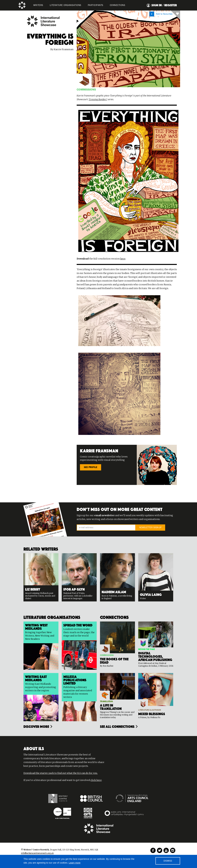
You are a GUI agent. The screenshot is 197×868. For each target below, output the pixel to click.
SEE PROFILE (91, 467)
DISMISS (168, 861)
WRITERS (38, 5)
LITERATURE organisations (66, 5)
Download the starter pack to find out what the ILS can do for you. (61, 773)
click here (96, 780)
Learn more (75, 863)
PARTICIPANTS (96, 5)
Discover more (36, 726)
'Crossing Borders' (98, 99)
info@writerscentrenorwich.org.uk (37, 853)
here (123, 259)
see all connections (117, 726)
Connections (118, 5)
